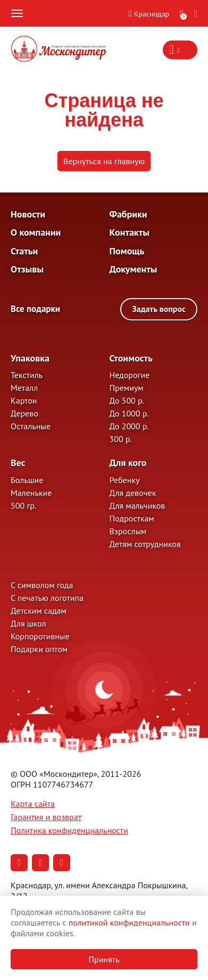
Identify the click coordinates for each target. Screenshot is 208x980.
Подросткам (132, 518)
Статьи (24, 251)
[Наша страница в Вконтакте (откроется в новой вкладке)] (19, 863)
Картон (24, 400)
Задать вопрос (159, 309)
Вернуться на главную (104, 161)
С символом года (42, 585)
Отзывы (27, 269)
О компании (36, 232)
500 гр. (23, 505)
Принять (104, 959)
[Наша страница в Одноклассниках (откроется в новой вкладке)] (40, 863)
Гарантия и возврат (46, 817)
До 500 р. (127, 400)
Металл (24, 388)
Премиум (127, 388)
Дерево (24, 413)
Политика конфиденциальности (69, 830)
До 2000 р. (129, 426)
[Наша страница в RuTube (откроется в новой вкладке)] (62, 863)
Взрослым (128, 531)
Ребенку (125, 480)
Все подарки (35, 309)
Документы (134, 269)
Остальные (31, 426)
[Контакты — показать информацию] (180, 50)
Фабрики (128, 214)
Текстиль (27, 375)
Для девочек (133, 493)
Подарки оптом (39, 649)
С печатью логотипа (47, 598)
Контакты (130, 232)
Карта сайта (33, 804)
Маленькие (31, 493)
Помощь (127, 251)
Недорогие (130, 375)
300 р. (121, 439)
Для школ (28, 623)
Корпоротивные (40, 636)
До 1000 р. (129, 413)
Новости (28, 214)
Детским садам (39, 611)
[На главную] (59, 50)
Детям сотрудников (145, 544)
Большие (27, 480)
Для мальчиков (138, 505)
